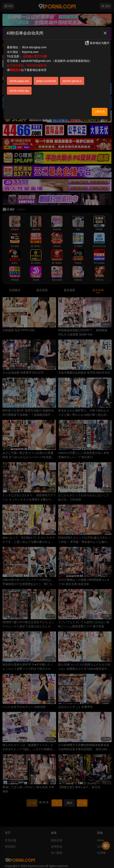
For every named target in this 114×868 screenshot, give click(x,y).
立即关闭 (100, 112)
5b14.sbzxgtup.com (34, 47)
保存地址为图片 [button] (97, 43)
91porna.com (30, 52)
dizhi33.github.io (72, 81)
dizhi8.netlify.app (19, 91)
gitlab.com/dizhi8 (46, 81)
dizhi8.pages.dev (19, 81)
